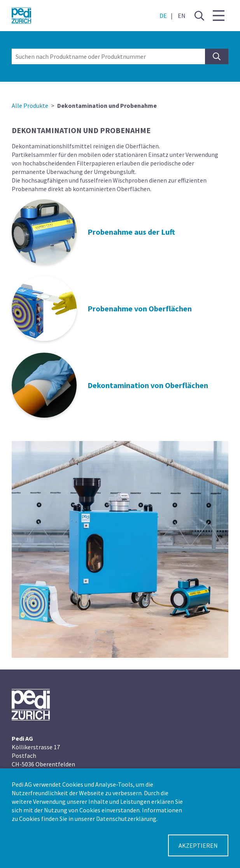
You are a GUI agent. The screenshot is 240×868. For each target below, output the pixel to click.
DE (163, 16)
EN (182, 16)
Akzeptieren (198, 845)
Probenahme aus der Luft (131, 232)
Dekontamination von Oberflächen (148, 385)
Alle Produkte (30, 105)
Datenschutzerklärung (126, 819)
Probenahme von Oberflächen (140, 308)
